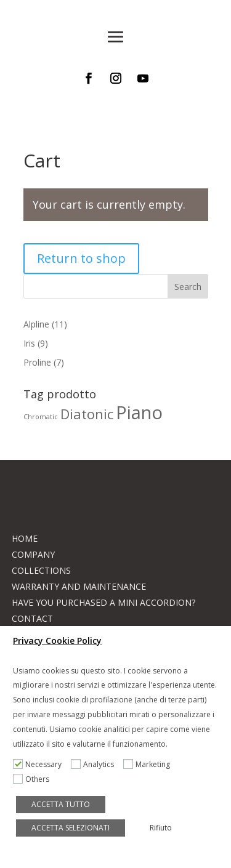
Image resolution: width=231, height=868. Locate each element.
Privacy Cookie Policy (57, 641)
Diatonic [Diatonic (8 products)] (87, 414)
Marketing (153, 764)
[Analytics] (76, 764)
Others (37, 779)
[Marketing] (128, 764)
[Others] (18, 779)
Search (188, 287)
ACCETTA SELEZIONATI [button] (71, 828)
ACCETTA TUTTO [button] (61, 804)
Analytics (99, 764)
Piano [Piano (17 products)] (139, 412)
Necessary (43, 764)
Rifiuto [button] (161, 828)
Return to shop (81, 258)
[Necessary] (18, 764)
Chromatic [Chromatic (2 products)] (41, 417)
